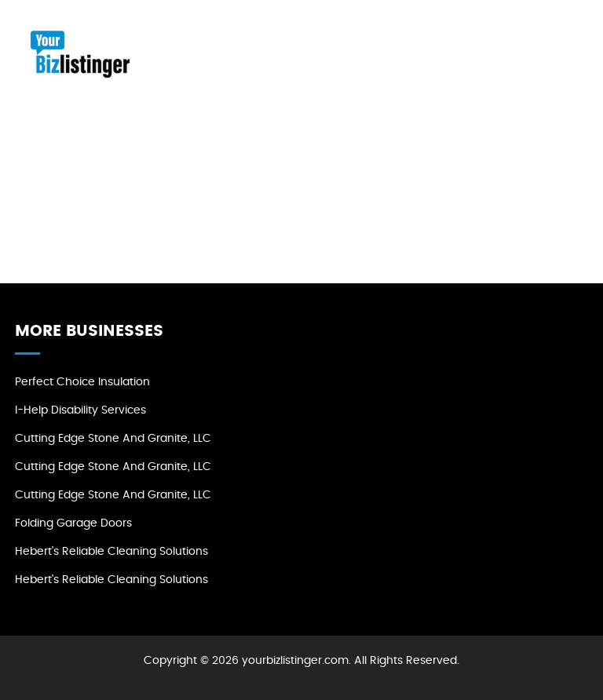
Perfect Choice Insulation (82, 382)
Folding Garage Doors (73, 523)
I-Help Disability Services (80, 410)
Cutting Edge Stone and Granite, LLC (113, 439)
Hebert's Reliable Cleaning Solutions (111, 552)
